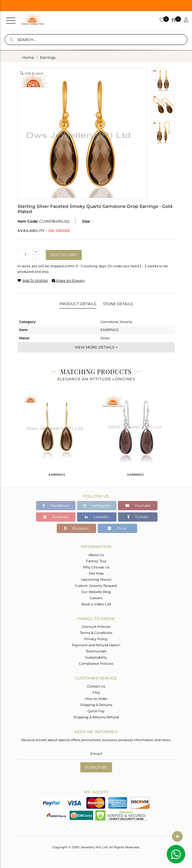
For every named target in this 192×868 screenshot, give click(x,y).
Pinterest (56, 517)
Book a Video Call (96, 604)
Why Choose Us (96, 567)
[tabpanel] (57, 437)
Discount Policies (96, 627)
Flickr (117, 528)
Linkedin (97, 517)
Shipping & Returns (96, 705)
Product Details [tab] (78, 304)
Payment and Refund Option (96, 645)
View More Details (96, 347)
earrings (48, 57)
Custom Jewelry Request (96, 586)
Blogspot (76, 528)
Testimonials (96, 651)
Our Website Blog (96, 592)
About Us (96, 555)
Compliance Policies (96, 664)
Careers (96, 598)
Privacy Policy (96, 639)
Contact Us (96, 686)
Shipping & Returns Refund (96, 717)
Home (28, 57)
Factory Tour (96, 561)
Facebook (56, 505)
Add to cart (64, 255)
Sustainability (96, 657)
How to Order (96, 699)
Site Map (96, 573)
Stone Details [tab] (118, 304)
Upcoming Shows (96, 579)
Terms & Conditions (96, 633)
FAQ (96, 692)
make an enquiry (68, 281)
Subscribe (96, 767)
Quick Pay (96, 711)
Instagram (97, 505)
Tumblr (138, 517)
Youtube (138, 505)
